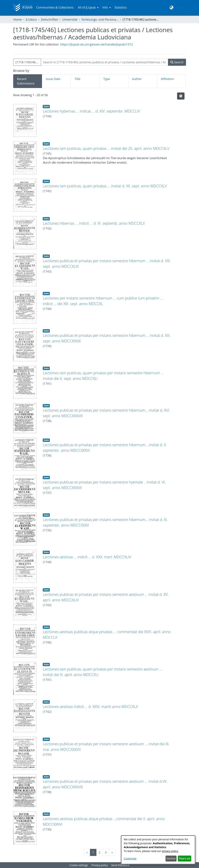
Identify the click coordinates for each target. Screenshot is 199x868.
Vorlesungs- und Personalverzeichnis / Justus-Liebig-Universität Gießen (100, 19)
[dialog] (158, 850)
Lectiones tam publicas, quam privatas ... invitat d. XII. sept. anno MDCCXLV (105, 186)
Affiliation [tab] (168, 79)
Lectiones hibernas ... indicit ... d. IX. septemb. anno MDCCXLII (94, 223)
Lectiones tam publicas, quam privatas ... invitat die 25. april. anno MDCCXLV (106, 148)
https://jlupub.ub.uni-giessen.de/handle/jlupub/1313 (96, 44)
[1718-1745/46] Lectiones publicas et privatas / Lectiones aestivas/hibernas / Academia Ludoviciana (28, 62)
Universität (70, 19)
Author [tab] (137, 79)
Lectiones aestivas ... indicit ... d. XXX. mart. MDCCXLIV (87, 557)
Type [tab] (107, 79)
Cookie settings (79, 865)
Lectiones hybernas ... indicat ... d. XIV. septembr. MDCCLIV (91, 111)
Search (177, 62)
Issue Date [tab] (53, 79)
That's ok (185, 858)
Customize (130, 858)
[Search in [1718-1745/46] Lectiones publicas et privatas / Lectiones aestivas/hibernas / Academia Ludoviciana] (105, 62)
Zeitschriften (50, 19)
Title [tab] (77, 79)
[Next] (112, 852)
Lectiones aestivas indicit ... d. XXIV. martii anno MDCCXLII (90, 707)
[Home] (23, 7)
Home (18, 19)
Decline (171, 858)
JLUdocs (31, 19)
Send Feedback (120, 865)
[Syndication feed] (181, 96)
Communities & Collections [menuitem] (55, 7)
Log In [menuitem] (179, 7)
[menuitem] (88, 7)
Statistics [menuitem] (121, 7)
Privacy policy (100, 865)
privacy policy (170, 851)
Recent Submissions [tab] (26, 81)
